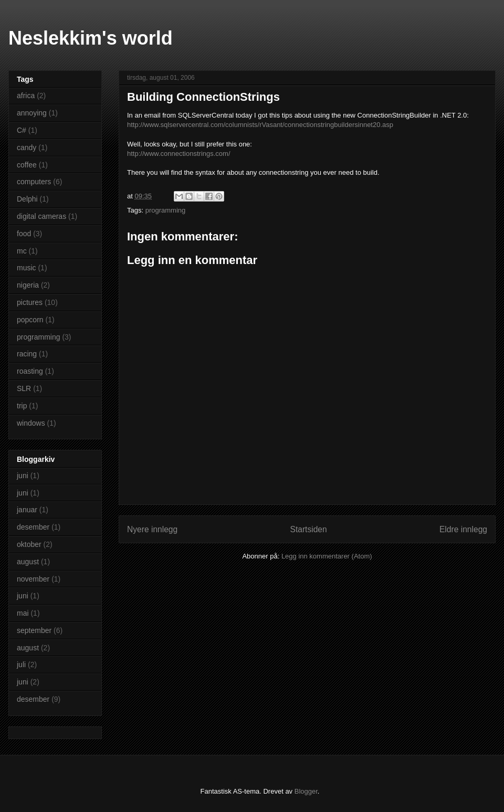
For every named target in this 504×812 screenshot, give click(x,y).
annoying (32, 113)
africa (26, 96)
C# (22, 130)
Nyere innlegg (152, 529)
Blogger (306, 791)
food (24, 234)
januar (27, 510)
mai (23, 613)
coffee (27, 165)
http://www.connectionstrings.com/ (179, 154)
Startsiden (308, 529)
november (33, 579)
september (34, 630)
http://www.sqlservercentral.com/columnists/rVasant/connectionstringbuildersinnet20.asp (260, 125)
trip (22, 406)
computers (34, 182)
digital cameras (41, 216)
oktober (29, 544)
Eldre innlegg (463, 529)
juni (23, 476)
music (27, 268)
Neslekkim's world (91, 38)
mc (22, 251)
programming (166, 210)
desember (33, 527)
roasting (30, 371)
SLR (24, 388)
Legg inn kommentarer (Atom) (327, 556)
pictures (30, 302)
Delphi (27, 199)
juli (21, 665)
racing (27, 354)
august (28, 562)
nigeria (28, 285)
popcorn (30, 320)
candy (27, 147)
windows (31, 423)
